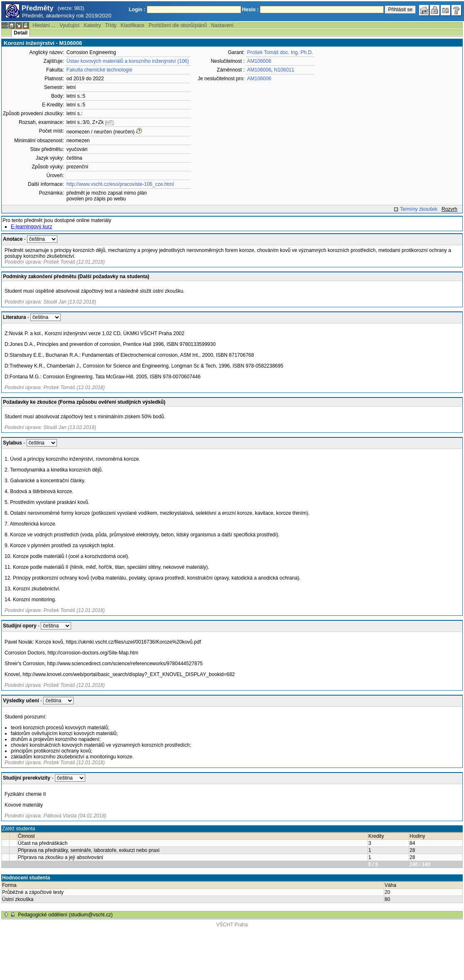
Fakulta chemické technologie (99, 70)
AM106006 (259, 61)
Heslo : (250, 10)
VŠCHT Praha (232, 925)
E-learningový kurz (31, 227)
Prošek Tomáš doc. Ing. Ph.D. (280, 52)
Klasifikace (132, 25)
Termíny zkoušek (419, 209)
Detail (21, 33)
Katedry (92, 25)
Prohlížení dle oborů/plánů (178, 25)
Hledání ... (44, 25)
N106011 (284, 70)
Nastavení (222, 25)
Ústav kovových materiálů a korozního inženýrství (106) (128, 61)
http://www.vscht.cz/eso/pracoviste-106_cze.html (120, 184)
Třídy (111, 25)
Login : (137, 10)
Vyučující (69, 25)
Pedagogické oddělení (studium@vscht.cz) (65, 915)
